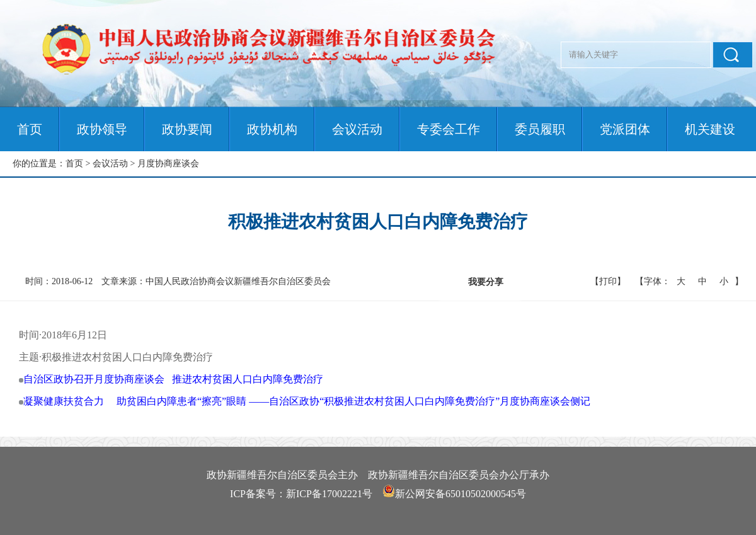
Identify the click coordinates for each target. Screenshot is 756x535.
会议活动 (357, 129)
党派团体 (625, 129)
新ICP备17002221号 (329, 494)
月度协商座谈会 (168, 164)
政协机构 (272, 129)
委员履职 (540, 129)
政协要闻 (187, 129)
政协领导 (102, 129)
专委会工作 (449, 129)
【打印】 (608, 281)
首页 (30, 129)
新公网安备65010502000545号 (461, 494)
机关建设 (710, 129)
